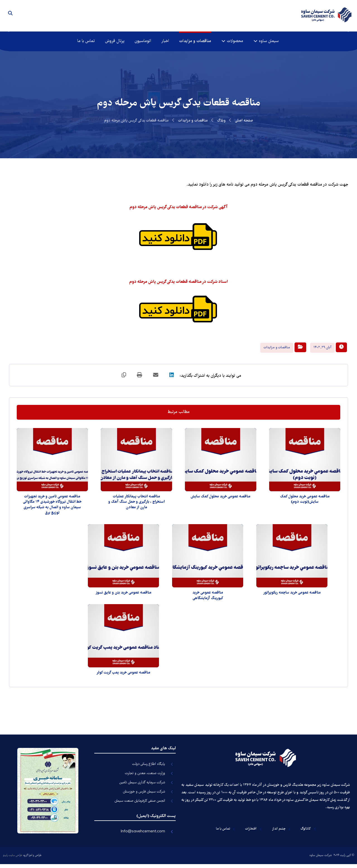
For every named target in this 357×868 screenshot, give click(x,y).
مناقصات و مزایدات (277, 350)
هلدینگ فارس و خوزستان (285, 787)
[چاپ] (139, 378)
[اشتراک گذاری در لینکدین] (173, 378)
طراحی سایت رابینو (13, 859)
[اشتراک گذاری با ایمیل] (156, 378)
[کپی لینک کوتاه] (123, 378)
